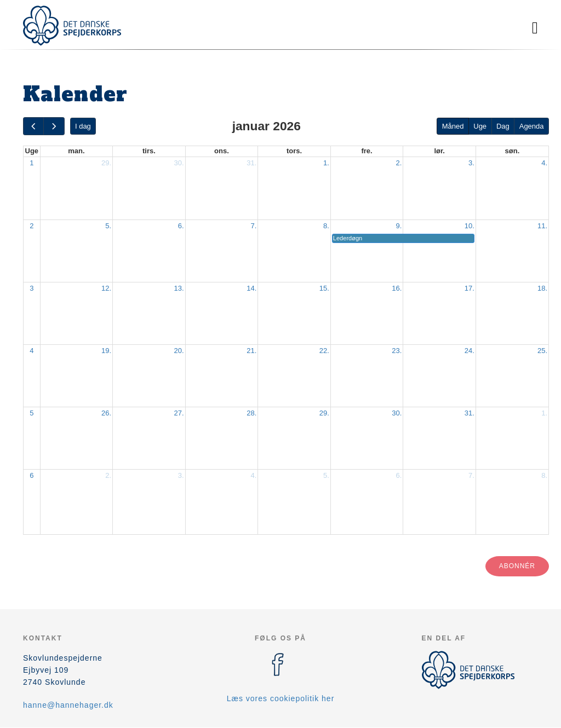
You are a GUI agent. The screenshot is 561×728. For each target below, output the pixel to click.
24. (470, 351)
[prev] (33, 126)
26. (106, 413)
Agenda (532, 126)
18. (542, 288)
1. (326, 163)
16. (397, 288)
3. (471, 163)
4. (544, 163)
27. (179, 413)
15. (324, 288)
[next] (54, 126)
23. (397, 351)
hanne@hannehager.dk (68, 705)
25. (542, 351)
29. (106, 163)
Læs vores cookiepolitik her (281, 698)
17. (470, 288)
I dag (83, 126)
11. (542, 226)
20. (179, 351)
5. (108, 226)
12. (106, 288)
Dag (503, 126)
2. (399, 163)
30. (179, 163)
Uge (480, 126)
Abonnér (517, 566)
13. (179, 288)
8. (326, 226)
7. (253, 226)
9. (399, 226)
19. (106, 351)
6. (181, 226)
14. (251, 288)
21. (251, 351)
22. (324, 351)
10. (470, 226)
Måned (453, 126)
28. (251, 413)
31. (251, 163)
